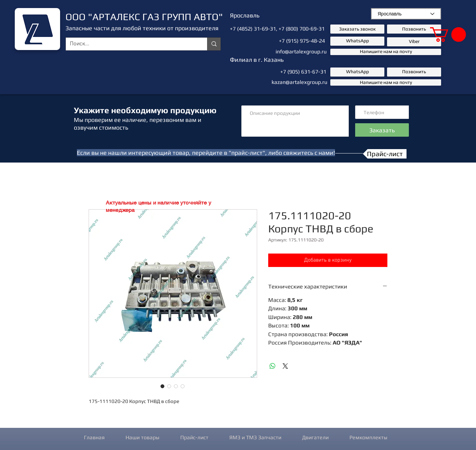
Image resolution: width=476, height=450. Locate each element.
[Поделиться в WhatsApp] (273, 366)
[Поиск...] (131, 44)
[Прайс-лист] (385, 154)
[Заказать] (382, 130)
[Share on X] (285, 366)
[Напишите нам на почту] (386, 52)
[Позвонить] (414, 29)
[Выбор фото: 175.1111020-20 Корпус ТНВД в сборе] (162, 386)
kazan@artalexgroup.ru (299, 82)
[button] (448, 35)
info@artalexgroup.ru (301, 52)
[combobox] (406, 14)
